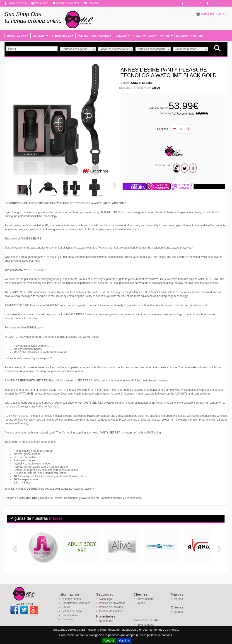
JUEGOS (121, 36)
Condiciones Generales (76, 603)
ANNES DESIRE (142, 83)
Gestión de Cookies (111, 611)
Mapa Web (42, 3)
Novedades (106, 621)
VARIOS (165, 36)
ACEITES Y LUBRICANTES (94, 36)
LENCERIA (39, 36)
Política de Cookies (111, 607)
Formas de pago (72, 611)
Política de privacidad (112, 603)
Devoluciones (70, 615)
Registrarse (217, 3)
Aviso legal (106, 599)
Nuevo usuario (145, 599)
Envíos (66, 607)
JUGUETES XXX (16, 36)
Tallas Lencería (17, 3)
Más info (124, 640)
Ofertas (178, 612)
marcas (56, 518)
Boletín (141, 603)
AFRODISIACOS (61, 36)
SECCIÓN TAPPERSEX (190, 36)
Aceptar (109, 640)
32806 (156, 88)
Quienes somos (71, 599)
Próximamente (145, 625)
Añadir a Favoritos (68, 3)
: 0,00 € (211, 14)
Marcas (178, 599)
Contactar (93, 3)
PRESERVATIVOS (143, 36)
